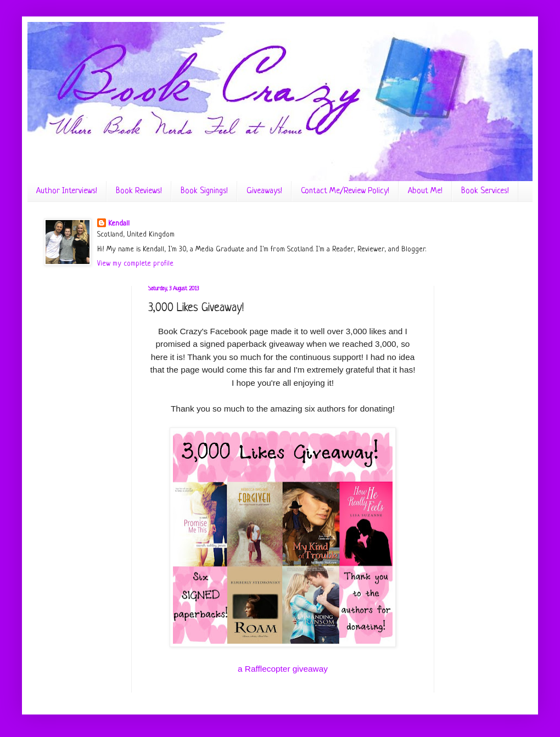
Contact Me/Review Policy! (345, 191)
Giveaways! (264, 191)
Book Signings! (204, 191)
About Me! (425, 191)
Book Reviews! (139, 191)
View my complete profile (135, 264)
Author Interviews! (67, 191)
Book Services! (485, 191)
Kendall (119, 224)
